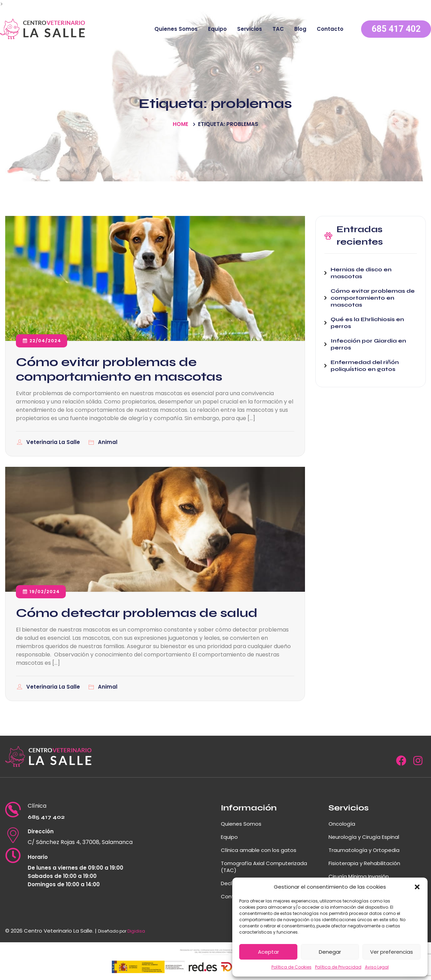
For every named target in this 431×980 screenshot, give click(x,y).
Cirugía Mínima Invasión (359, 876)
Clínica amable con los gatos (259, 850)
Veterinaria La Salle (54, 442)
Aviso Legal (377, 967)
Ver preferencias (392, 952)
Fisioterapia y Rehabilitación (364, 863)
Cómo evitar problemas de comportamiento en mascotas (119, 369)
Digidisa (136, 931)
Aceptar (268, 952)
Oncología (342, 824)
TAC (278, 29)
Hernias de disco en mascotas (361, 273)
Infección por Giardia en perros (368, 344)
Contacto (330, 29)
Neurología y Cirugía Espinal (364, 837)
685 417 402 (396, 29)
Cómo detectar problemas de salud (137, 613)
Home (181, 124)
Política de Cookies (291, 967)
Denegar (330, 952)
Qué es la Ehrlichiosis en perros (367, 323)
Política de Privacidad (338, 967)
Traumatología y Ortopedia (364, 850)
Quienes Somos (176, 29)
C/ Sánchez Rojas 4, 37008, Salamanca (80, 842)
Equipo (217, 29)
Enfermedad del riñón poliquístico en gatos (365, 366)
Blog (300, 29)
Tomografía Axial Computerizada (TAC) (264, 867)
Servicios (250, 29)
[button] (417, 887)
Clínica (37, 806)
